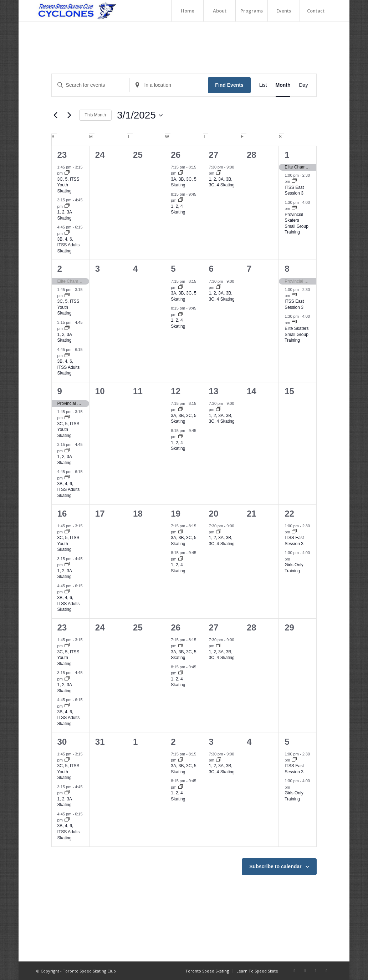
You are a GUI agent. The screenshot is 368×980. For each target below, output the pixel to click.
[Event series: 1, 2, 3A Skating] (67, 206)
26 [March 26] (176, 627)
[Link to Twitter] (326, 971)
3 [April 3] (211, 742)
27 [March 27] (214, 627)
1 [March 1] (287, 155)
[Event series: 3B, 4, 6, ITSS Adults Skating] (67, 233)
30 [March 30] (62, 742)
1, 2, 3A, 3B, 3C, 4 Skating (222, 182)
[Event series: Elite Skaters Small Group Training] (294, 323)
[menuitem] (187, 11)
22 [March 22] (289, 514)
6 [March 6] (211, 269)
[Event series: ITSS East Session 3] (294, 181)
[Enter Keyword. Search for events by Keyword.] (91, 85)
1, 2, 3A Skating (65, 338)
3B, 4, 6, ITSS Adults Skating (69, 245)
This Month (95, 115)
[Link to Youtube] (316, 971)
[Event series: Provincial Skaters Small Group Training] (294, 208)
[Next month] (70, 115)
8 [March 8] (287, 269)
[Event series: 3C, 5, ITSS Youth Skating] (67, 173)
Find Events (229, 85)
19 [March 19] (176, 514)
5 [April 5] (287, 742)
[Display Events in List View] (263, 85)
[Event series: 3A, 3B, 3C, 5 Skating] (181, 173)
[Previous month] (56, 115)
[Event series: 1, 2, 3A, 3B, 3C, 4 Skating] (219, 173)
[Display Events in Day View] (303, 85)
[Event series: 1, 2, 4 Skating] (181, 200)
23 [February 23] (62, 155)
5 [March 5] (173, 269)
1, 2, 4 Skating (178, 209)
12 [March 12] (176, 391)
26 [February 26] (176, 155)
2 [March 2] (60, 269)
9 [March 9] (60, 391)
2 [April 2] (173, 742)
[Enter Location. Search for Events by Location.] (169, 85)
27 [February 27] (214, 155)
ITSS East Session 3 (294, 190)
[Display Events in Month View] (283, 85)
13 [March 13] (214, 391)
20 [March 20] (214, 514)
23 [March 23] (62, 627)
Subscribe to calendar (275, 866)
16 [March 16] (62, 514)
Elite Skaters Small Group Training (297, 334)
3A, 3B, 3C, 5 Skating (183, 182)
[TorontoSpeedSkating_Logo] (76, 11)
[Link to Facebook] (294, 971)
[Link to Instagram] (305, 971)
